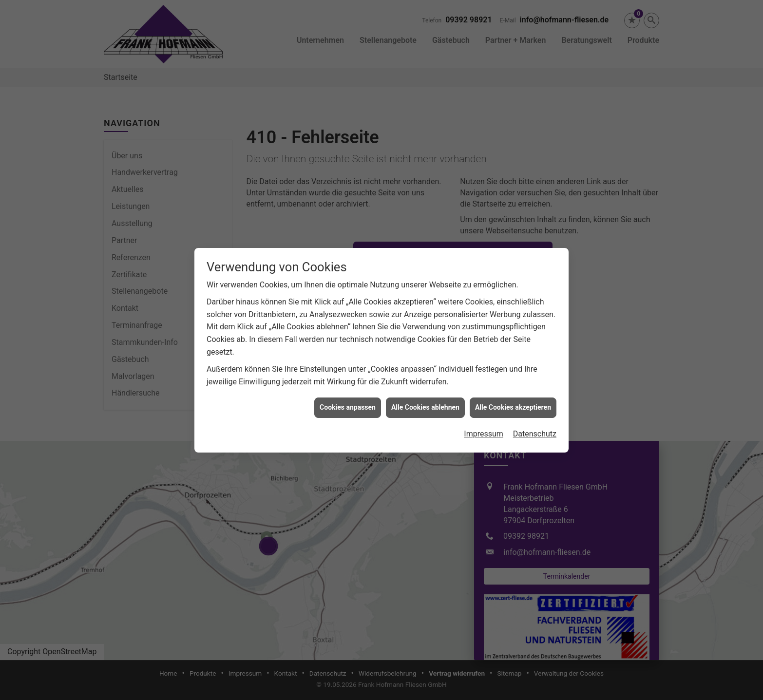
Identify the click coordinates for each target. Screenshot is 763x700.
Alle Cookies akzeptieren (513, 400)
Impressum (484, 427)
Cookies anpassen (348, 400)
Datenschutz (535, 427)
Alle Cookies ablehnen (425, 400)
